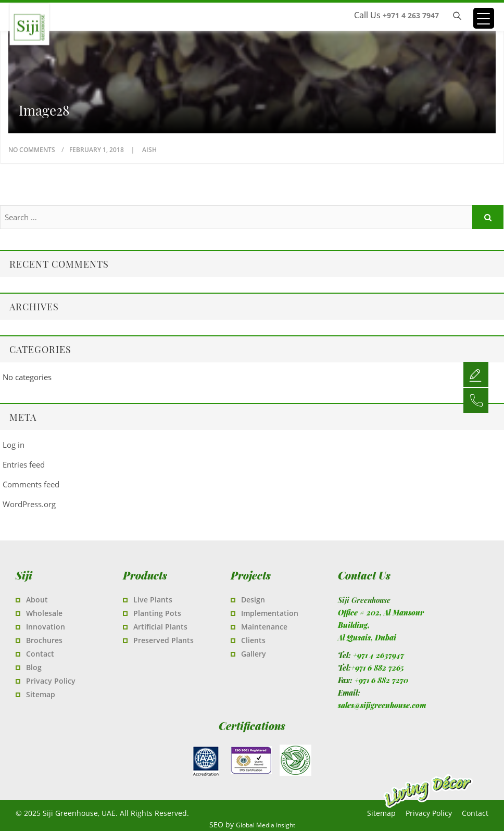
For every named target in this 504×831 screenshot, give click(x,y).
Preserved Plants (163, 640)
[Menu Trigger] (484, 18)
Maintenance (264, 627)
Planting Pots (157, 613)
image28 (44, 110)
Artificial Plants (160, 627)
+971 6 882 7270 (381, 680)
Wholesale (44, 613)
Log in (14, 445)
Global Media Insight (266, 825)
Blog (34, 667)
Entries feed (24, 464)
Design (253, 600)
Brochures (44, 640)
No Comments (32, 150)
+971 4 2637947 (379, 655)
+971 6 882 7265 (377, 668)
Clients (253, 640)
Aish (149, 150)
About (37, 600)
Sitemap (41, 694)
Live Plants (153, 600)
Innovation (46, 627)
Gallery (254, 654)
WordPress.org (29, 504)
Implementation (270, 613)
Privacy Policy (51, 681)
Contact (40, 654)
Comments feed (31, 484)
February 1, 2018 (97, 150)
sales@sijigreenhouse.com (382, 705)
